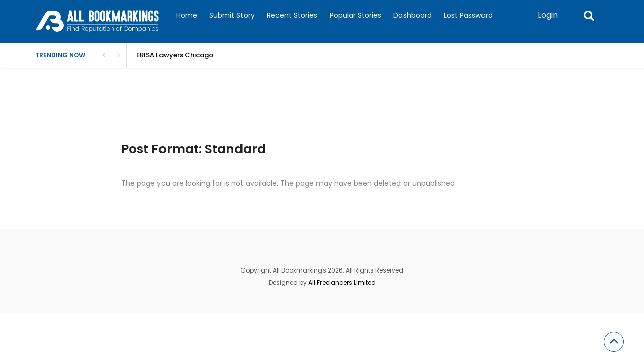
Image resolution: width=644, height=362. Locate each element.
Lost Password (468, 15)
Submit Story (232, 15)
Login (548, 15)
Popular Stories (355, 15)
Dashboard (413, 15)
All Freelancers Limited (342, 282)
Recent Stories (292, 15)
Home (187, 15)
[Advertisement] (218, 116)
